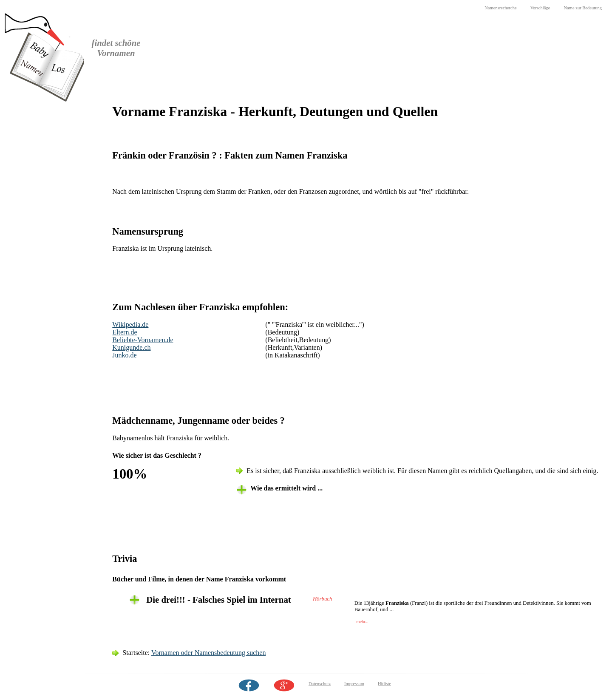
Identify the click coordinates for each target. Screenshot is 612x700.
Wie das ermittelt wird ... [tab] (286, 488)
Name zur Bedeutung (583, 8)
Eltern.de (125, 332)
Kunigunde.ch (131, 347)
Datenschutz (320, 684)
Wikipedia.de (130, 324)
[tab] (369, 600)
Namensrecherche (501, 8)
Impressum (354, 684)
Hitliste (384, 684)
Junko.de (124, 355)
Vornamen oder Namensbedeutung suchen (208, 653)
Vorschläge (540, 8)
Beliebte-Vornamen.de (143, 340)
